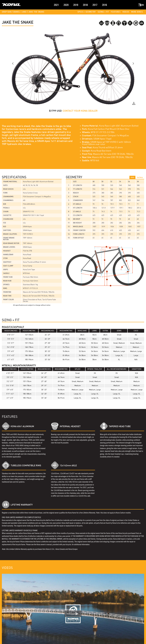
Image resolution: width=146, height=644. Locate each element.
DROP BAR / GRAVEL (11, 12)
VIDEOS (126, 12)
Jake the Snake (36, 12)
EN (141, 5)
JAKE (24, 12)
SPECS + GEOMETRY (87, 12)
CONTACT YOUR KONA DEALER (80, 111)
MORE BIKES (137, 12)
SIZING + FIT (103, 12)
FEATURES (116, 12)
